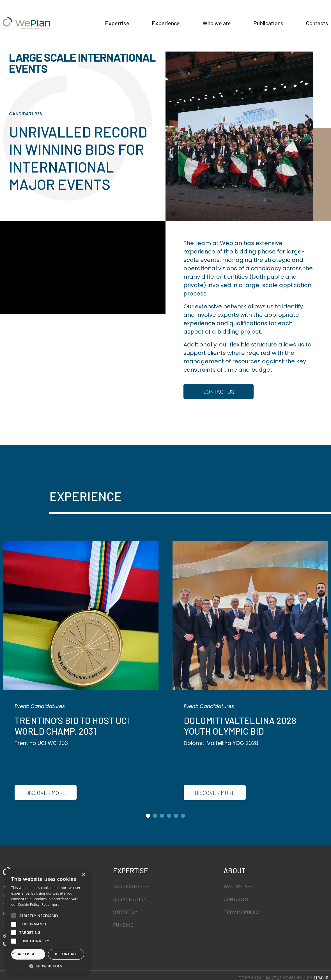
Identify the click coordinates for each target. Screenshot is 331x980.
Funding (123, 925)
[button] (48, 966)
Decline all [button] (66, 954)
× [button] (83, 875)
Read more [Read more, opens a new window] (50, 905)
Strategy (125, 912)
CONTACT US (219, 392)
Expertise (150, 17)
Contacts (317, 29)
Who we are (257, 17)
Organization (130, 899)
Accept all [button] (28, 954)
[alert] (48, 922)
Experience (203, 17)
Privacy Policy (242, 912)
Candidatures (131, 886)
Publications (313, 17)
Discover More (46, 793)
